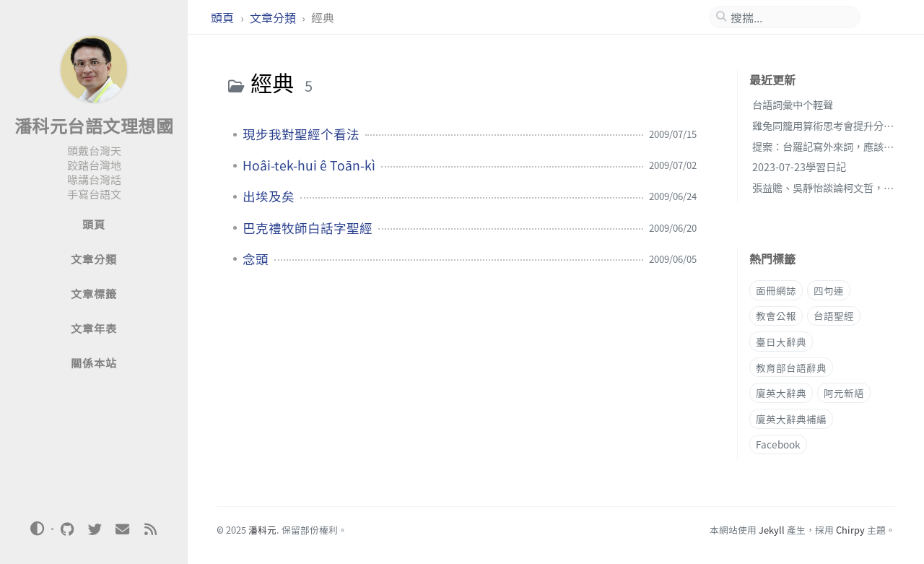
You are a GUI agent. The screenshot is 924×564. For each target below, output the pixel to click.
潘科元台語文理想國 (94, 125)
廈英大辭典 (781, 393)
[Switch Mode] (38, 529)
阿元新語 (844, 393)
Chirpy (850, 530)
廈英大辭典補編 (791, 419)
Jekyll (772, 530)
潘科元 (262, 530)
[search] (790, 17)
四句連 (829, 290)
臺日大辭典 (781, 342)
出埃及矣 (269, 196)
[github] (67, 529)
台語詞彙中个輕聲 (793, 104)
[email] (123, 529)
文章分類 (274, 17)
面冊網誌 (776, 290)
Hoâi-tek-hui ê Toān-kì (309, 165)
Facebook (778, 444)
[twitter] (95, 529)
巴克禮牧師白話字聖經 (308, 228)
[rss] (150, 529)
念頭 (256, 259)
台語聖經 (834, 316)
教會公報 (776, 316)
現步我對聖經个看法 (301, 134)
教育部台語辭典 (791, 368)
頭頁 (224, 17)
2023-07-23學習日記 (799, 166)
